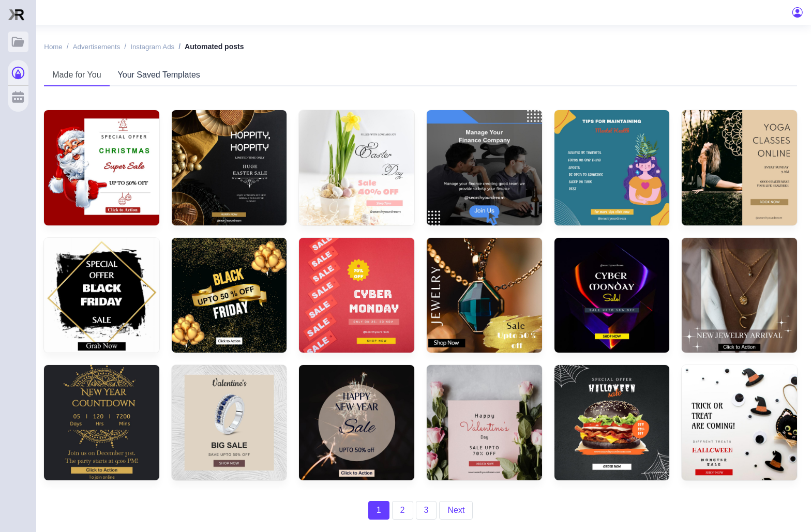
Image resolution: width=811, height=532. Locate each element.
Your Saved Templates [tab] (171, 76)
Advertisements (111, 48)
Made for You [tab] (89, 76)
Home (66, 48)
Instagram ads (170, 48)
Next (462, 504)
